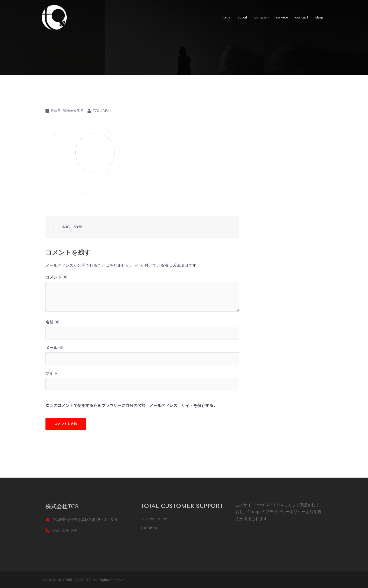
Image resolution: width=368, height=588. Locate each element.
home (226, 17)
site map (149, 528)
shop (319, 17)
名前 (52, 322)
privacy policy (154, 519)
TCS (89, 580)
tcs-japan (103, 111)
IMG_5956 (72, 227)
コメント (56, 277)
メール (54, 348)
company (262, 17)
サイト (51, 373)
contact (302, 17)
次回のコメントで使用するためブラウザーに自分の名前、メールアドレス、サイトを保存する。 (131, 406)
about (242, 17)
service (282, 17)
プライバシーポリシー (286, 512)
